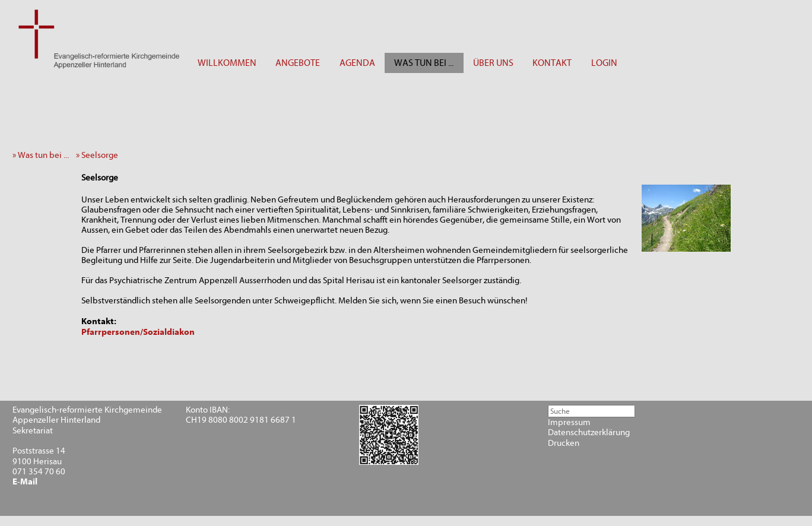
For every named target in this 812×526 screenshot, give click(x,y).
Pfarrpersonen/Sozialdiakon (138, 332)
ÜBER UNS (493, 63)
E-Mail (25, 482)
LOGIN (604, 63)
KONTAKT (552, 63)
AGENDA (357, 63)
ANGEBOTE (298, 63)
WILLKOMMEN (227, 63)
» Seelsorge (100, 155)
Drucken (564, 443)
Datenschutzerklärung (589, 432)
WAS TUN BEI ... (424, 63)
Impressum (569, 422)
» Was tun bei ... (43, 155)
